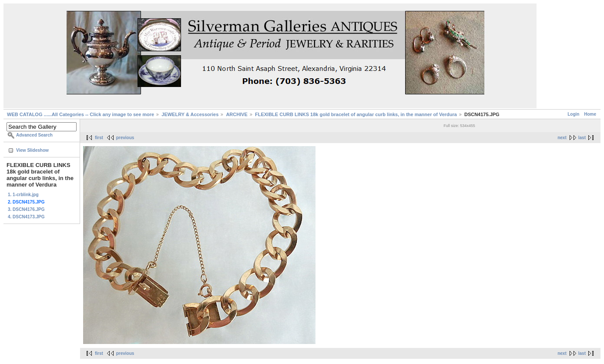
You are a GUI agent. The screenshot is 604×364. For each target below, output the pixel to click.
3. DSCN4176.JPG (26, 209)
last (582, 138)
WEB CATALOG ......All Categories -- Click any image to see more (81, 114)
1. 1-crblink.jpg (23, 195)
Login (573, 114)
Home (590, 114)
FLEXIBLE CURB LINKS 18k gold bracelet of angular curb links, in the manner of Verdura (356, 114)
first (99, 138)
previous (125, 138)
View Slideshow (32, 150)
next (562, 138)
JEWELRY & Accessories (190, 114)
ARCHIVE (237, 114)
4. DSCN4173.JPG (26, 217)
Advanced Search (34, 135)
